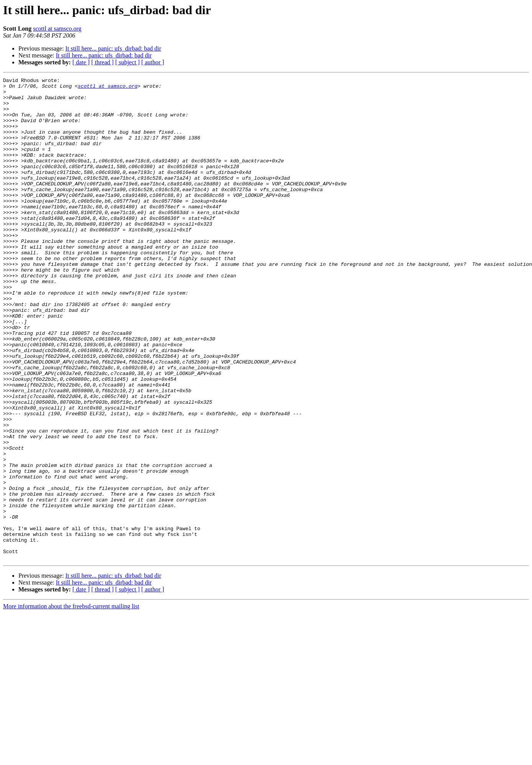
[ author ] (153, 62)
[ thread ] (102, 62)
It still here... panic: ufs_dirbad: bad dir (113, 48)
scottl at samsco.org (57, 29)
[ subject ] (128, 62)
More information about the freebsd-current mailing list (71, 703)
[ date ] (81, 62)
